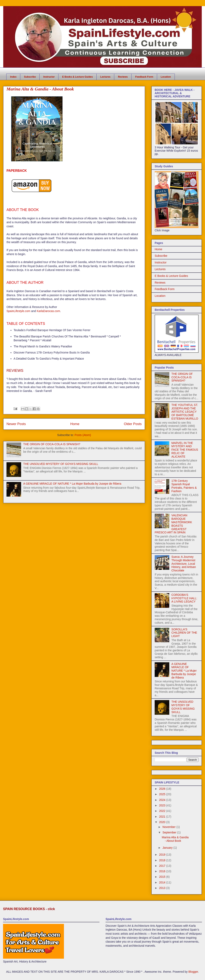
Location (166, 77)
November (169, 827)
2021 (163, 817)
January (168, 848)
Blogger (193, 972)
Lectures (105, 77)
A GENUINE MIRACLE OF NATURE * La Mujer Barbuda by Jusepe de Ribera (72, 484)
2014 (163, 882)
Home (75, 424)
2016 (163, 871)
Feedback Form (144, 77)
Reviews (123, 77)
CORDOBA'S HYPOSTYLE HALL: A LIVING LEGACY (184, 598)
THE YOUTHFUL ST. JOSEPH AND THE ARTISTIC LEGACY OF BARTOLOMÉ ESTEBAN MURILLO (185, 412)
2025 (163, 794)
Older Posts (133, 424)
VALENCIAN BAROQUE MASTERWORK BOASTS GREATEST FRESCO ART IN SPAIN (173, 524)
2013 (163, 888)
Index (13, 77)
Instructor (49, 77)
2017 (163, 866)
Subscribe (30, 77)
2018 (163, 860)
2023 (163, 805)
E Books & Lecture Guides (77, 77)
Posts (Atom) (83, 435)
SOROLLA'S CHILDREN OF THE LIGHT (184, 633)
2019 (163, 855)
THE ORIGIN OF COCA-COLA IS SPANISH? (52, 444)
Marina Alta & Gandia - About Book (40, 89)
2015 (163, 877)
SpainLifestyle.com (18, 311)
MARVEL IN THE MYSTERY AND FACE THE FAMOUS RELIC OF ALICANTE (185, 450)
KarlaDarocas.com (48, 311)
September (170, 832)
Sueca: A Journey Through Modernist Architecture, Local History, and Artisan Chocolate (184, 564)
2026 (163, 789)
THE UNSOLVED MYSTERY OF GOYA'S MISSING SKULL (61, 464)
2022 (163, 811)
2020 (163, 822)
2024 (163, 800)
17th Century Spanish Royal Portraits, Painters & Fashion (184, 486)
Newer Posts (16, 424)
